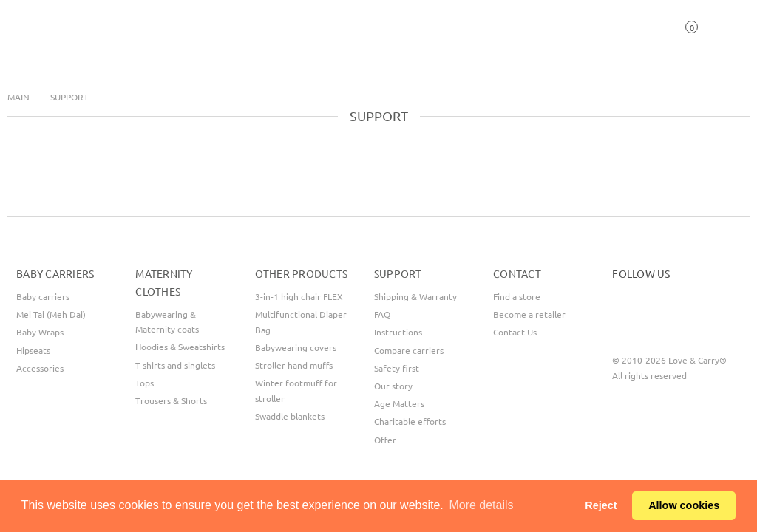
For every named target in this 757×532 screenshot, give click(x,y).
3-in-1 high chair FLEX (299, 296)
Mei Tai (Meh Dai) (51, 314)
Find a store (517, 296)
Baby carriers (43, 296)
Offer (385, 440)
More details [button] (481, 505)
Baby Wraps (40, 332)
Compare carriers (409, 350)
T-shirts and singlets (175, 365)
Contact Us (515, 332)
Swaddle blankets (290, 416)
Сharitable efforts (410, 421)
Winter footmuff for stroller (296, 390)
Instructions (398, 332)
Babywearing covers (296, 347)
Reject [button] (601, 505)
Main (18, 97)
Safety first (397, 368)
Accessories (40, 368)
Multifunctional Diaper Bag (301, 321)
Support (69, 97)
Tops (145, 383)
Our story (393, 386)
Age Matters (399, 403)
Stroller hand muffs (294, 365)
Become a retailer (529, 314)
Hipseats (33, 350)
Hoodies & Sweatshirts (180, 347)
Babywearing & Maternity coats (167, 321)
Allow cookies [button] (684, 505)
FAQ (382, 314)
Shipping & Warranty (415, 296)
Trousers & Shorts (171, 400)
